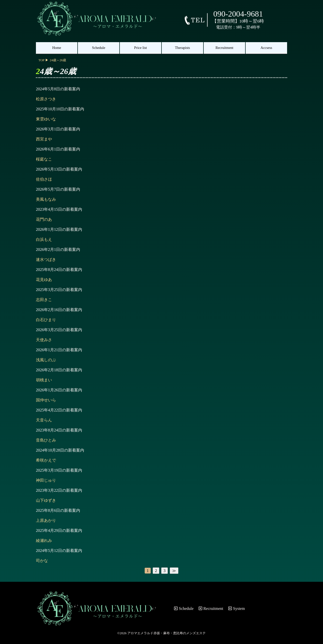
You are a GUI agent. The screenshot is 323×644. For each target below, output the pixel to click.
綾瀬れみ (44, 541)
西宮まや (44, 139)
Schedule (99, 48)
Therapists (183, 48)
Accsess (266, 48)
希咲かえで (46, 460)
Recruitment (224, 48)
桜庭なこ (44, 159)
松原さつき (46, 99)
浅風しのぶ (46, 360)
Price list (141, 48)
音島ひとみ (46, 440)
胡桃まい (44, 380)
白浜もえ (44, 239)
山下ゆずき (46, 500)
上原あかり (46, 520)
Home (57, 48)
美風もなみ (46, 199)
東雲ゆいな (46, 119)
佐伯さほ (44, 179)
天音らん (44, 420)
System (237, 609)
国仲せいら (46, 400)
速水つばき (46, 260)
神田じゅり (46, 480)
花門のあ (44, 219)
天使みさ (44, 340)
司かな (42, 561)
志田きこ (44, 300)
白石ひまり (46, 320)
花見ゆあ (44, 280)
